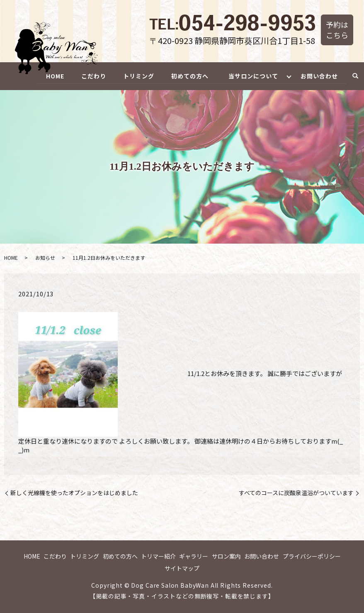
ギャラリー (194, 556)
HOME (52, 76)
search (355, 76)
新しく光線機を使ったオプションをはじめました (74, 493)
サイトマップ (182, 568)
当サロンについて (252, 76)
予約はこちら (337, 30)
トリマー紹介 (158, 556)
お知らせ (45, 258)
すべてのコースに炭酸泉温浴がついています (296, 493)
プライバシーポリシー (312, 556)
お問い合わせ (319, 76)
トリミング (137, 76)
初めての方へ (188, 76)
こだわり (91, 76)
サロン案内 (226, 556)
